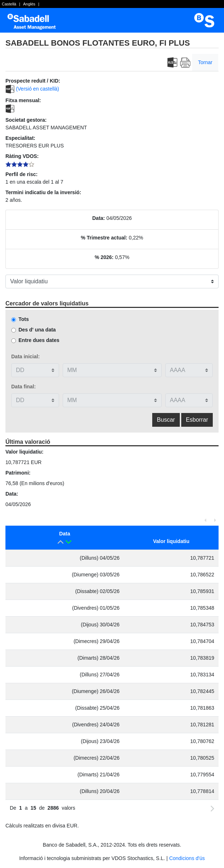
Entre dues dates (39, 340)
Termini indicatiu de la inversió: (43, 192)
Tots (24, 319)
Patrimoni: (18, 473)
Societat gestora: (26, 120)
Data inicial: (26, 356)
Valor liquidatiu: (24, 452)
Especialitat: (20, 138)
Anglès (29, 4)
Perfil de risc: (22, 174)
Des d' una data (37, 330)
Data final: (24, 387)
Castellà (9, 4)
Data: (99, 218)
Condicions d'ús (187, 858)
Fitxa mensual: (23, 100)
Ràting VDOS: (22, 156)
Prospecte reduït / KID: (33, 81)
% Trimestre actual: (104, 238)
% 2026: (104, 257)
